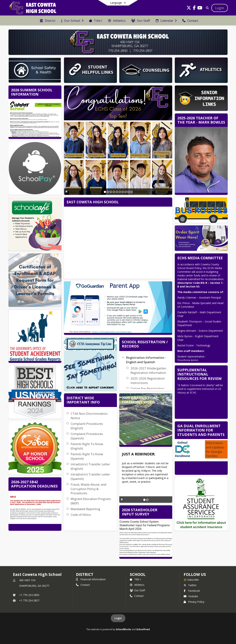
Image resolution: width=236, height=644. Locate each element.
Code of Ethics (81, 515)
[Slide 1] (105, 192)
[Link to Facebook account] (194, 8)
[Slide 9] (129, 192)
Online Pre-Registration (147, 388)
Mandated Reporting (85, 509)
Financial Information (91, 579)
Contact (83, 585)
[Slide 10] (131, 192)
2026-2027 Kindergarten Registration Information (148, 370)
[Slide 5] (117, 192)
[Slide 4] (114, 192)
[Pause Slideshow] (66, 191)
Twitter (190, 585)
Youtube (191, 596)
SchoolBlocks (123, 629)
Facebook (192, 591)
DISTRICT (85, 574)
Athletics (137, 585)
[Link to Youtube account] (200, 8)
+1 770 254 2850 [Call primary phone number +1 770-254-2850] (29, 595)
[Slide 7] (123, 192)
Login (118, 618)
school (138, 574)
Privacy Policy (194, 602)
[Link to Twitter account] (189, 8)
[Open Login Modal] (220, 8)
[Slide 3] (111, 192)
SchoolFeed (143, 629)
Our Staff (137, 590)
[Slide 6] (120, 192)
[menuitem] (48, 20)
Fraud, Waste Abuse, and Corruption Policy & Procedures (88, 489)
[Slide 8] (126, 192)
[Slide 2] (108, 192)
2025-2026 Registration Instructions (148, 381)
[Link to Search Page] (207, 8)
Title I (135, 579)
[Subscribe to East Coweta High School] (191, 580)
